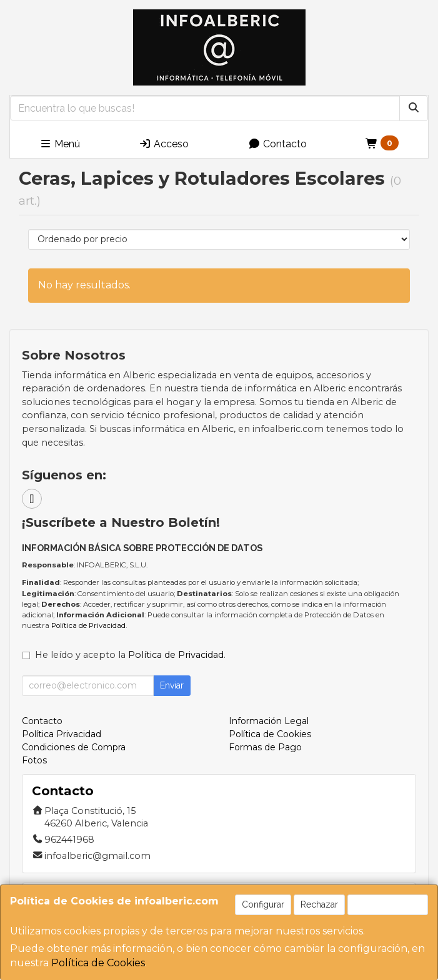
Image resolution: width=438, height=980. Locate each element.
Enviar (172, 685)
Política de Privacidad (88, 625)
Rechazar (319, 904)
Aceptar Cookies (388, 904)
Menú (60, 144)
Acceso (164, 144)
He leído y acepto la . (130, 655)
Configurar (263, 904)
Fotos (34, 760)
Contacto (277, 144)
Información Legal (269, 721)
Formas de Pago (265, 747)
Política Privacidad (62, 734)
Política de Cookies (98, 963)
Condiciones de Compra (74, 747)
